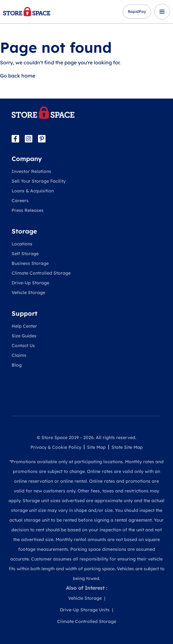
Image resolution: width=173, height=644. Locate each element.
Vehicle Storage (28, 292)
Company (27, 159)
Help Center (24, 326)
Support (24, 313)
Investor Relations (31, 171)
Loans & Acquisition (33, 191)
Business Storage (30, 263)
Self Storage (25, 254)
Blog (17, 365)
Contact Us (23, 346)
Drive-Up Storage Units (85, 610)
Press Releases (28, 210)
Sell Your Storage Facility (39, 181)
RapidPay (137, 11)
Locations (22, 244)
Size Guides (24, 336)
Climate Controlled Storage (41, 273)
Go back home (18, 76)
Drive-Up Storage (30, 283)
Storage (24, 231)
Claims (19, 355)
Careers (20, 201)
